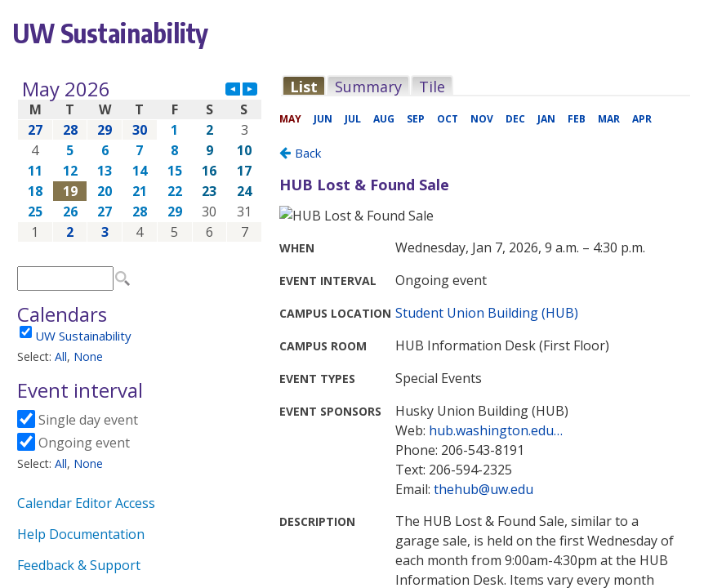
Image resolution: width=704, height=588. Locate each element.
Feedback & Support (79, 565)
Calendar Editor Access (86, 503)
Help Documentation (81, 534)
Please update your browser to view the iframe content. (140, 160)
